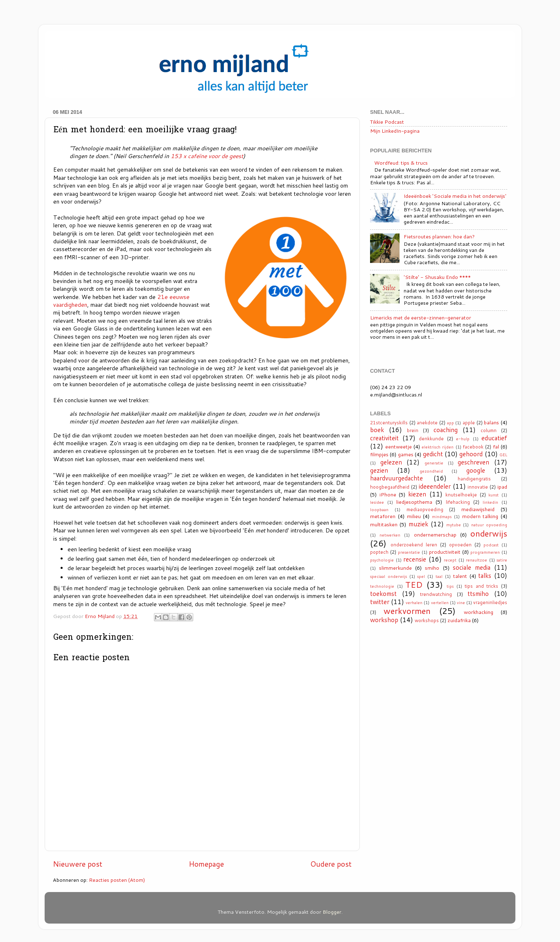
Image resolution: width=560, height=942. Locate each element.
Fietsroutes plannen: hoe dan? (439, 236)
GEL (503, 455)
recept (450, 560)
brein (413, 430)
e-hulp (463, 439)
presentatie (409, 552)
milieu (414, 516)
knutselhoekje (461, 495)
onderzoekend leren (414, 545)
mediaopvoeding (425, 509)
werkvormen (407, 611)
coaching (446, 430)
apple (469, 423)
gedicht (433, 454)
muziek (418, 524)
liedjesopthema (414, 502)
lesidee (377, 502)
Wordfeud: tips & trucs (401, 163)
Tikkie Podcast (387, 122)
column (489, 430)
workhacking (479, 612)
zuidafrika (459, 620)
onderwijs (489, 533)
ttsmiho (478, 593)
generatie (434, 463)
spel (421, 576)
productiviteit (445, 552)
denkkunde (431, 439)
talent (460, 576)
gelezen (391, 462)
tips (450, 586)
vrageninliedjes (490, 602)
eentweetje (399, 446)
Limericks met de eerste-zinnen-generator (421, 317)
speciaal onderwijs (388, 576)
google (476, 470)
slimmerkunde (395, 568)
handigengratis (474, 479)
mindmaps (442, 516)
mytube (454, 525)
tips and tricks (481, 586)
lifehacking (458, 502)
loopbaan (379, 509)
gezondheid (431, 471)
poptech (379, 552)
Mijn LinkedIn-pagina (395, 131)
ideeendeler (435, 486)
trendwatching (436, 594)
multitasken (384, 524)
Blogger (332, 912)
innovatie (478, 487)
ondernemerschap (435, 534)
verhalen (414, 602)
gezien (379, 470)
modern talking (480, 516)
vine (461, 602)
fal (496, 446)
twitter (380, 602)
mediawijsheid (478, 509)
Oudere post (331, 864)
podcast (491, 545)
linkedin (490, 502)
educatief (494, 438)
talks (485, 575)
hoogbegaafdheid (390, 487)
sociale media (472, 567)
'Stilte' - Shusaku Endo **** (437, 277)
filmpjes (379, 454)
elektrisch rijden (438, 447)
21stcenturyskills (389, 423)
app (450, 423)
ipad (502, 487)
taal (439, 576)
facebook (473, 447)
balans (491, 422)
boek (377, 430)
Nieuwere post (78, 864)
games (406, 454)
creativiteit (384, 438)
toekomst (383, 593)
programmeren (485, 552)
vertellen (440, 602)
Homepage (206, 864)
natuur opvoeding (489, 525)
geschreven (473, 462)
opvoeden (460, 545)
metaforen (383, 516)
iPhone (388, 494)
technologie (382, 586)
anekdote (427, 423)
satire (502, 560)
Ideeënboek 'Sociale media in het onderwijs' (455, 196)
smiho (432, 568)
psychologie (382, 560)
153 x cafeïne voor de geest (207, 156)
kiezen (417, 494)
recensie (415, 559)
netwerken (390, 535)
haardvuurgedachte (396, 478)
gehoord (471, 454)
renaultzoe (476, 560)
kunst (493, 495)
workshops (427, 620)
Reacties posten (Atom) (117, 880)
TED (414, 584)
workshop (384, 620)
